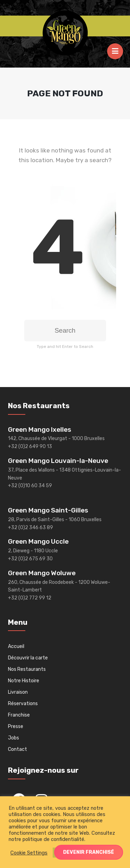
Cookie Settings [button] (29, 853)
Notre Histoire (24, 681)
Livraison (18, 692)
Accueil (16, 646)
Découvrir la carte (28, 658)
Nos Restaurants (27, 669)
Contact (18, 749)
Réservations (23, 704)
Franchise (19, 715)
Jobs (14, 738)
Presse (16, 726)
